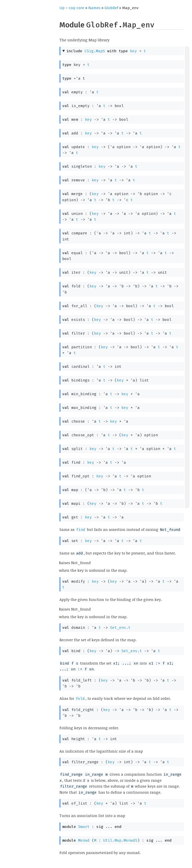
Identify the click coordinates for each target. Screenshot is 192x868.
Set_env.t (120, 628)
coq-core (77, 8)
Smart (84, 827)
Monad (84, 840)
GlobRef (111, 8)
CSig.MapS (95, 51)
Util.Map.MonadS (120, 840)
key (133, 51)
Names (94, 8)
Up (62, 8)
